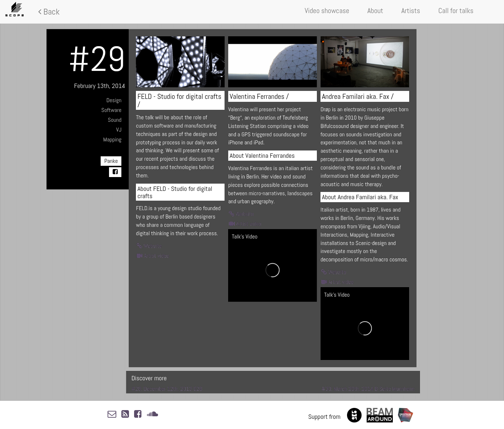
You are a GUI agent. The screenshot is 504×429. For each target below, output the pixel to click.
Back (49, 11)
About (375, 11)
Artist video (153, 256)
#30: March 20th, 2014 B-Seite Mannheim (368, 389)
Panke (111, 161)
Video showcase (327, 11)
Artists (411, 11)
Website (149, 246)
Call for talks (456, 11)
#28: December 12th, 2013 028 (167, 389)
